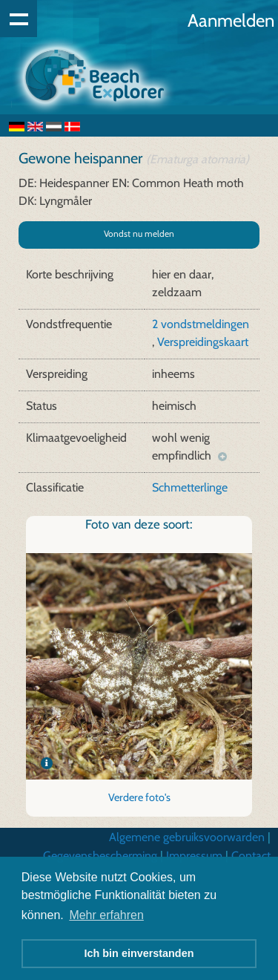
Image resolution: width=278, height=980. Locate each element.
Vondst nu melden (139, 233)
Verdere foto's (139, 797)
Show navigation (19, 19)
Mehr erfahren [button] (106, 915)
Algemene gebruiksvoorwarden (187, 837)
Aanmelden (231, 20)
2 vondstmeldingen (201, 324)
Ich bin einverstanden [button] (139, 953)
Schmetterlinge (190, 487)
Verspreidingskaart (203, 342)
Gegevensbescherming (100, 856)
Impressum (194, 856)
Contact (251, 856)
